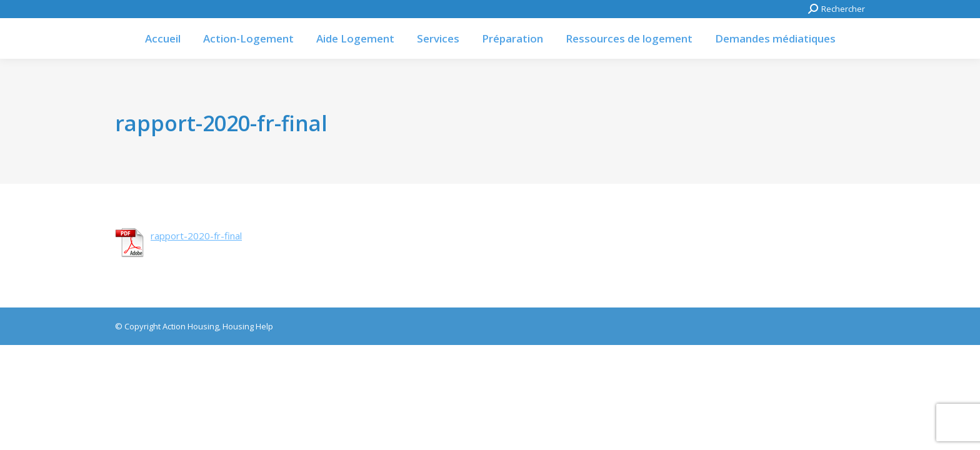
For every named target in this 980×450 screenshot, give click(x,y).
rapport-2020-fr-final (196, 236)
